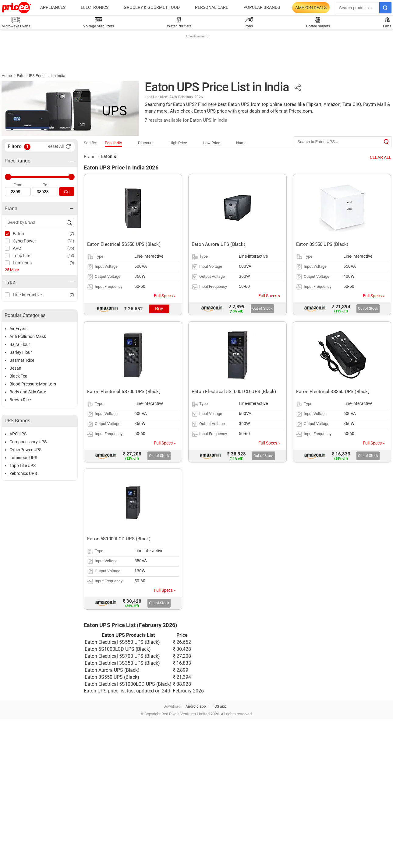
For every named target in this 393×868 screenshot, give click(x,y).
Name (241, 143)
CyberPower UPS (25, 450)
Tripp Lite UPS (23, 465)
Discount (146, 143)
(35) (71, 248)
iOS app (220, 706)
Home (7, 76)
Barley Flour (21, 352)
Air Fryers (18, 329)
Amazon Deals (311, 8)
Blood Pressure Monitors (33, 384)
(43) (71, 255)
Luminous (22, 263)
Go (67, 192)
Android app (196, 706)
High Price (178, 143)
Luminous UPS (23, 458)
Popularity (113, 143)
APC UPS (18, 434)
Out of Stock (262, 309)
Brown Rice (20, 400)
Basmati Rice (22, 360)
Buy (159, 309)
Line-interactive (27, 295)
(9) (72, 263)
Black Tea (18, 376)
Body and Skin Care (28, 392)
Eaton (18, 234)
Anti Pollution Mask (28, 336)
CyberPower (24, 241)
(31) (71, 241)
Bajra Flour (20, 344)
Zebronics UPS (23, 473)
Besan (15, 368)
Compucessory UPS (28, 442)
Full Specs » (165, 296)
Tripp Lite (21, 256)
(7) (72, 234)
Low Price (212, 143)
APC (17, 248)
